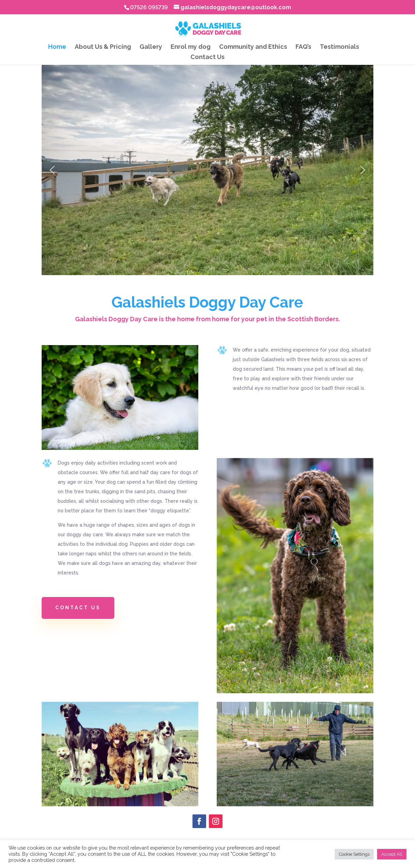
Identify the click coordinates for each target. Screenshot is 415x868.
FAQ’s (303, 47)
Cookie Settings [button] (354, 854)
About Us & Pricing (103, 47)
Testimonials (339, 47)
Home (57, 47)
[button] (52, 170)
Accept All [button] (392, 854)
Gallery (151, 47)
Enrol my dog (191, 47)
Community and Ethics (253, 47)
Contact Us (207, 58)
